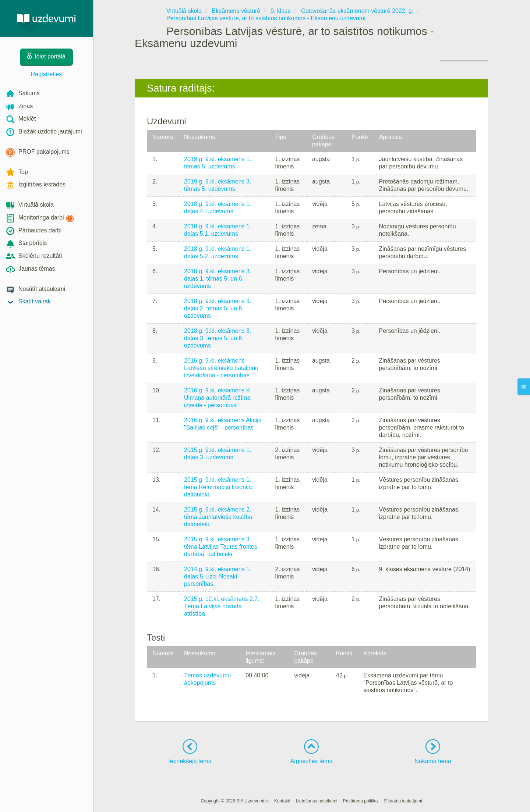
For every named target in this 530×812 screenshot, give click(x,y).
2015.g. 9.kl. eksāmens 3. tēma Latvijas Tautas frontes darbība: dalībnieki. (221, 547)
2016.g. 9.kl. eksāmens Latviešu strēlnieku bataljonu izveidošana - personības (221, 368)
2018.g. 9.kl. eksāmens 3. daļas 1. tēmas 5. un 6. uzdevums (218, 279)
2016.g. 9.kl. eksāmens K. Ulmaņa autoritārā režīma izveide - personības (218, 398)
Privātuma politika (361, 801)
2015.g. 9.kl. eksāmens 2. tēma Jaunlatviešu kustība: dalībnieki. (219, 517)
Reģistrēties (46, 74)
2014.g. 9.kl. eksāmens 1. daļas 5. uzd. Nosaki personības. (218, 576)
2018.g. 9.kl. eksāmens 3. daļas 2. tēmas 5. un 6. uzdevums (218, 308)
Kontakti (282, 801)
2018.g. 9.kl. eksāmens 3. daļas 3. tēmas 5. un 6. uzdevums (218, 338)
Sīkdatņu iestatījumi (403, 801)
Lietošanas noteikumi (317, 801)
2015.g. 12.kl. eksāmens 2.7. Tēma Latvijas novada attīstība (222, 606)
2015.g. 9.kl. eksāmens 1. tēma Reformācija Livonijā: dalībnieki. (219, 487)
